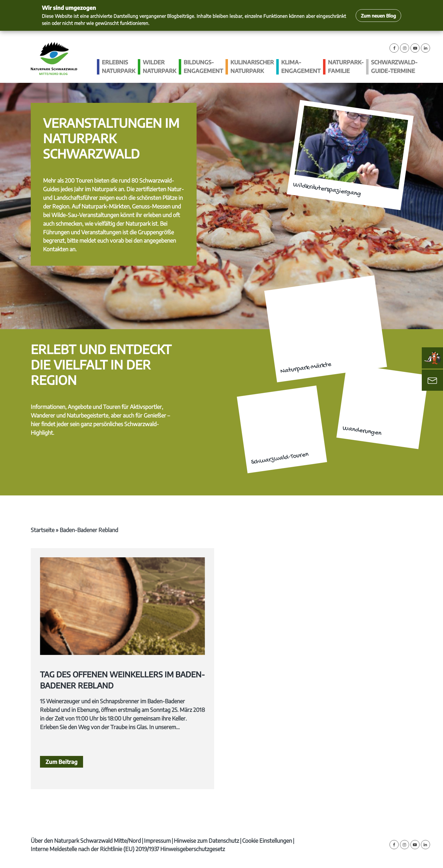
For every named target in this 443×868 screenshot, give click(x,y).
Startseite (43, 530)
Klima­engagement (301, 66)
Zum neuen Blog (378, 16)
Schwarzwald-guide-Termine (394, 66)
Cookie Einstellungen (267, 840)
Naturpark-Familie (346, 66)
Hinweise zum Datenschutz (206, 840)
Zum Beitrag (62, 762)
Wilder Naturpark (160, 66)
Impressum (157, 840)
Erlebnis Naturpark (119, 66)
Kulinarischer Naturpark (252, 66)
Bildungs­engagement (203, 66)
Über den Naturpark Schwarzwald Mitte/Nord (86, 840)
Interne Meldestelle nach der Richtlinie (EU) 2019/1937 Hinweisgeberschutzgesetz (128, 849)
